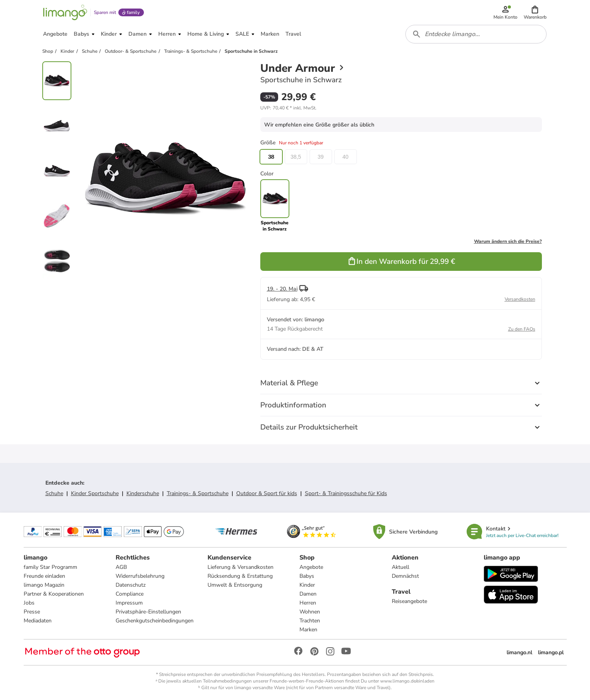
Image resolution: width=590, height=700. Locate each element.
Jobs (29, 603)
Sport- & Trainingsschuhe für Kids (346, 493)
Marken (308, 630)
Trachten (310, 621)
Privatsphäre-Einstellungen (148, 612)
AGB (121, 567)
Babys (307, 576)
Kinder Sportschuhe (95, 493)
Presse (32, 612)
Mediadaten (38, 621)
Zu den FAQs (522, 329)
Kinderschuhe (143, 493)
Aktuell (401, 567)
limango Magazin (44, 585)
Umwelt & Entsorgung (235, 585)
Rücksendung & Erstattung (240, 576)
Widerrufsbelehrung (140, 576)
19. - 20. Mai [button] (282, 289)
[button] (535, 12)
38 (271, 157)
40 (346, 157)
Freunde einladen (44, 576)
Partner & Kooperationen (54, 594)
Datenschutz (131, 585)
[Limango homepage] (65, 12)
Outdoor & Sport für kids (267, 493)
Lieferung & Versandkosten (240, 567)
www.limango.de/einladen (407, 681)
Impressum (129, 603)
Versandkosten (520, 299)
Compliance (130, 594)
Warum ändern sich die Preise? (508, 241)
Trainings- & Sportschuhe (198, 493)
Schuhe (54, 493)
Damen (308, 594)
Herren (308, 603)
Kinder (307, 585)
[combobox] (476, 34)
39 (321, 157)
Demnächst (405, 576)
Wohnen (310, 612)
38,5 (296, 157)
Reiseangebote (409, 601)
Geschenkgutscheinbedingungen (155, 621)
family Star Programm (50, 567)
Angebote (311, 567)
